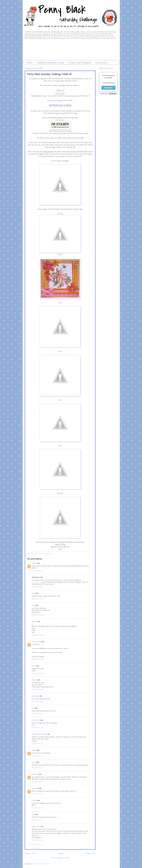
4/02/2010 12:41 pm (38, 840)
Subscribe (108, 88)
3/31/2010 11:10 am (37, 714)
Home (30, 63)
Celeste (34, 563)
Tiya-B (34, 762)
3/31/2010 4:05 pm (37, 728)
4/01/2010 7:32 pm (37, 782)
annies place (36, 720)
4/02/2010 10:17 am (37, 820)
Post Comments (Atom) (42, 864)
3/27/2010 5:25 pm (38, 587)
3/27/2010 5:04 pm (37, 571)
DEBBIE (60, 255)
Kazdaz (34, 800)
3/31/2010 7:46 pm (37, 756)
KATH (60, 400)
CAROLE (60, 214)
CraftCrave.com (37, 582)
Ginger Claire (36, 827)
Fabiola (34, 750)
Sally (33, 605)
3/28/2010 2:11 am (37, 599)
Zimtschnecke (36, 642)
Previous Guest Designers (80, 63)
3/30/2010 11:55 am (38, 690)
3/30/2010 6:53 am (38, 674)
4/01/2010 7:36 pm (37, 794)
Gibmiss (34, 622)
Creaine (34, 680)
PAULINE (60, 494)
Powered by (109, 94)
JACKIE (60, 352)
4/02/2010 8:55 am (38, 808)
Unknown (35, 774)
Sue (33, 708)
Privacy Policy (101, 63)
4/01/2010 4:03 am (37, 768)
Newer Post (30, 854)
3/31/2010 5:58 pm (37, 744)
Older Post (91, 854)
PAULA (60, 91)
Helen (33, 666)
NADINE (54, 161)
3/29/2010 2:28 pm (38, 635)
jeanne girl (35, 696)
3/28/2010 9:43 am (38, 615)
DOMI (60, 303)
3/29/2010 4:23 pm (38, 659)
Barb (33, 593)
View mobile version (60, 858)
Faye (33, 815)
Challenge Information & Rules (50, 63)
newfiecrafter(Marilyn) (39, 734)
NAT (60, 446)
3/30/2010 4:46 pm (37, 702)
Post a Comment (35, 844)
